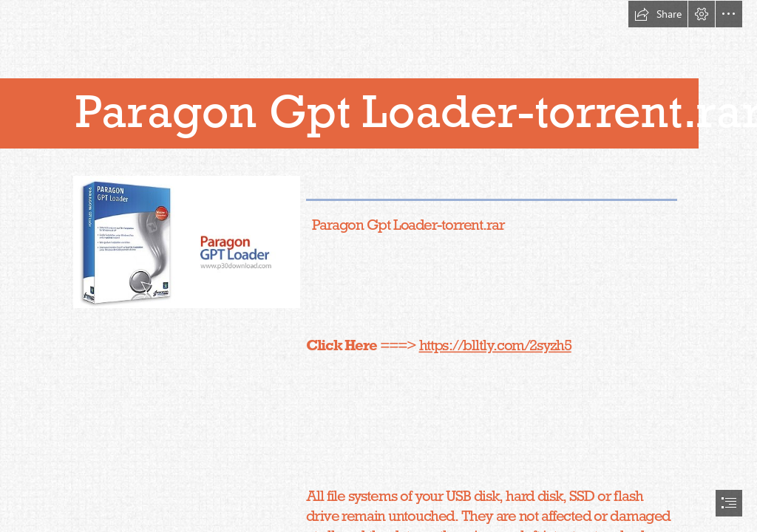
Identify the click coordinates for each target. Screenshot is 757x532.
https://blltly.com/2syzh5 (495, 345)
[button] (658, 14)
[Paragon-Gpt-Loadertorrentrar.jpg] (186, 241)
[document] (378, 266)
